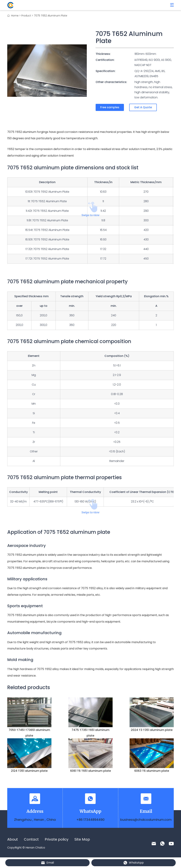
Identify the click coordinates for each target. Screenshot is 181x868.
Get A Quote (143, 107)
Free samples (110, 107)
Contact (31, 839)
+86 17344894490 (90, 820)
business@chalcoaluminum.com (146, 820)
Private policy (57, 839)
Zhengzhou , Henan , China (35, 820)
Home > (16, 16)
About (13, 839)
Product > (27, 16)
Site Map (82, 839)
